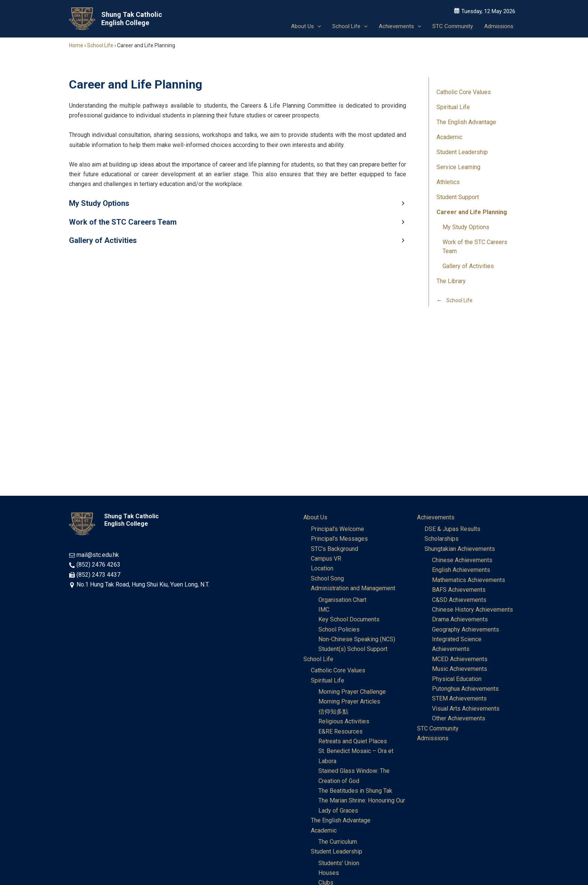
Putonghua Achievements (465, 689)
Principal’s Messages (339, 539)
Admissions (433, 738)
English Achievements (461, 570)
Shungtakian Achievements (460, 549)
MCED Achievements (460, 659)
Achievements (436, 517)
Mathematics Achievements (469, 580)
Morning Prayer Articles (349, 701)
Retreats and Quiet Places (353, 741)
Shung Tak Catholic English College (132, 19)
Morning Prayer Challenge (352, 692)
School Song (327, 578)
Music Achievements (460, 669)
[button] (317, 26)
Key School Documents (349, 619)
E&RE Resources (340, 731)
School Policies (339, 629)
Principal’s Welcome (337, 529)
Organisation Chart (342, 600)
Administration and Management (353, 588)
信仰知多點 (333, 712)
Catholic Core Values (464, 92)
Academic (449, 137)
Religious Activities (344, 721)
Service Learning (458, 167)
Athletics (448, 182)
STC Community (438, 728)
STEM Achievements (459, 698)
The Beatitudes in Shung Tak (355, 791)
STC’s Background (334, 549)
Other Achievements (459, 718)
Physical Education (457, 679)
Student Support (458, 197)
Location (322, 568)
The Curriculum (338, 842)
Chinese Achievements (462, 560)
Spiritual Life (453, 107)
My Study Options (466, 227)
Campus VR (326, 559)
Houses (329, 873)
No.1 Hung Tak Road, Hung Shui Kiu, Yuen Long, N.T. (143, 584)
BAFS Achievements (459, 590)
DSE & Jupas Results (452, 529)
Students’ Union (339, 863)
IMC (324, 610)
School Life (100, 45)
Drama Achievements (460, 619)
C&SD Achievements (459, 600)
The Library (451, 281)
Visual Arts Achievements (466, 709)
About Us (315, 517)
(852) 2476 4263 (98, 565)
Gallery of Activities (468, 266)
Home (76, 45)
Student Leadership (462, 152)
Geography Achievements (466, 629)
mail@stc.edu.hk (98, 555)
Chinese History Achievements (472, 610)
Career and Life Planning (472, 212)
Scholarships (442, 539)
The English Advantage (466, 122)
